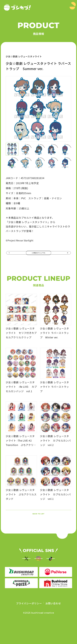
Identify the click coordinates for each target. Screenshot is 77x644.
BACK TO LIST (38, 523)
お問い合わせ (53, 623)
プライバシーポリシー (29, 623)
